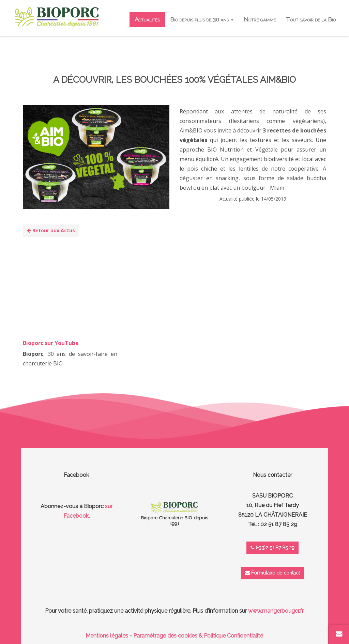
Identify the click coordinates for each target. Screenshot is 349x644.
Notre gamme (260, 19)
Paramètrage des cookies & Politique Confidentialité (198, 636)
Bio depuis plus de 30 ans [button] (202, 19)
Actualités (147, 19)
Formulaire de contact (272, 573)
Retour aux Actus (51, 230)
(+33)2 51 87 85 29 (272, 548)
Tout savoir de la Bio (311, 19)
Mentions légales (107, 636)
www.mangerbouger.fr (276, 611)
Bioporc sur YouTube (51, 343)
